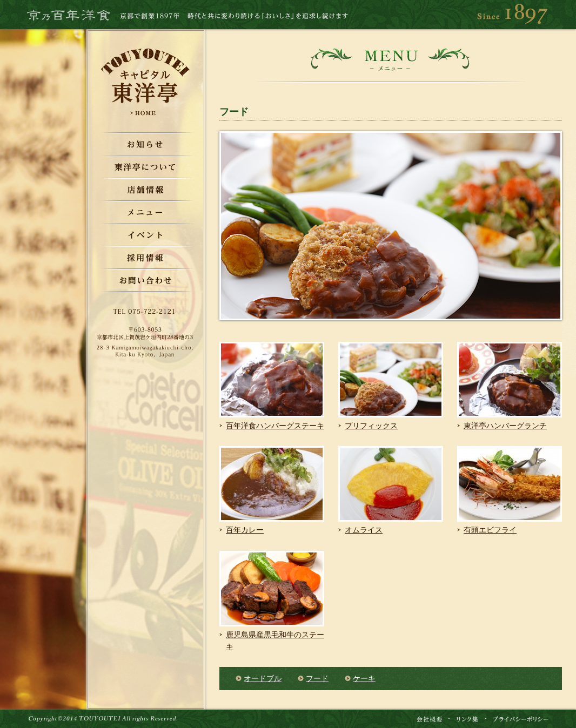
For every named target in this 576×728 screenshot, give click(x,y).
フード (317, 678)
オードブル (263, 678)
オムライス (364, 530)
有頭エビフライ (490, 530)
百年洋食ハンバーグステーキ (275, 426)
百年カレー (245, 530)
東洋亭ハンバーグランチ (505, 426)
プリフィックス (371, 426)
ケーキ (364, 678)
